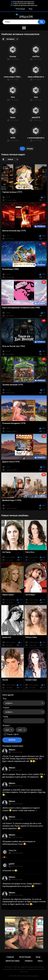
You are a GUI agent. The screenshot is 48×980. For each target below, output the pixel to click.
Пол (5, 699)
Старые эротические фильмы (24, 3)
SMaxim (12, 750)
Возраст (6, 725)
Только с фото (13, 734)
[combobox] (24, 703)
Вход (31, 9)
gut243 (12, 864)
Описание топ (10, 871)
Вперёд (30, 149)
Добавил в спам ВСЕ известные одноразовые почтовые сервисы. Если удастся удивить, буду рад (24, 792)
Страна (6, 708)
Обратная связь (13, 961)
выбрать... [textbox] (10, 703)
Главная (10, 957)
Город (5, 717)
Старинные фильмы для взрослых (25, 5)
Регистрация (20, 9)
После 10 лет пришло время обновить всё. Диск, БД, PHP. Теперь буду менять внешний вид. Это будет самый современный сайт (23, 759)
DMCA (40, 961)
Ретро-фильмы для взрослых (24, 2)
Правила (29, 961)
